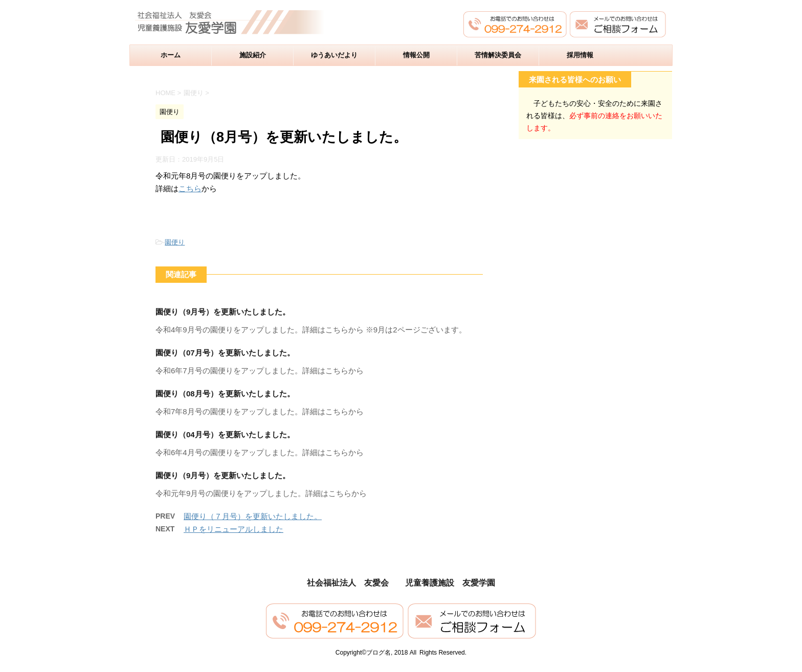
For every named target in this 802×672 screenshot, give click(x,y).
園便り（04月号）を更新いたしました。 (225, 434)
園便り (175, 242)
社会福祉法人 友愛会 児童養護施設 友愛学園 (401, 583)
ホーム (171, 55)
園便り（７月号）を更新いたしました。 (253, 516)
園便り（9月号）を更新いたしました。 (223, 312)
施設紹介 (253, 55)
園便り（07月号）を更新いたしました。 (225, 353)
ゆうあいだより (334, 55)
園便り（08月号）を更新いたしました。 (225, 394)
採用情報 (580, 55)
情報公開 (416, 55)
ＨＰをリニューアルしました (233, 529)
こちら (190, 188)
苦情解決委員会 (498, 55)
